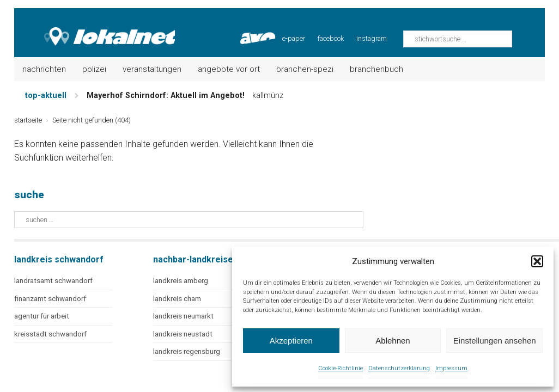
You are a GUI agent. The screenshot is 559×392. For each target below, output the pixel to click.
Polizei (94, 69)
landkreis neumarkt (183, 316)
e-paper (294, 38)
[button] (537, 261)
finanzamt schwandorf (50, 299)
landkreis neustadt (183, 334)
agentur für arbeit (42, 316)
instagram (372, 38)
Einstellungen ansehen (495, 341)
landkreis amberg (181, 281)
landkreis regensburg (187, 351)
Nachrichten (44, 69)
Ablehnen (393, 341)
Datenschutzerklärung (399, 368)
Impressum (451, 368)
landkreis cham (177, 299)
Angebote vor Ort (229, 69)
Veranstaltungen (152, 69)
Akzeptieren (291, 341)
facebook (331, 38)
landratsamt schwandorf (53, 281)
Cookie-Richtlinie (341, 368)
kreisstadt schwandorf (50, 334)
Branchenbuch (376, 69)
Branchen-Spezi (305, 69)
